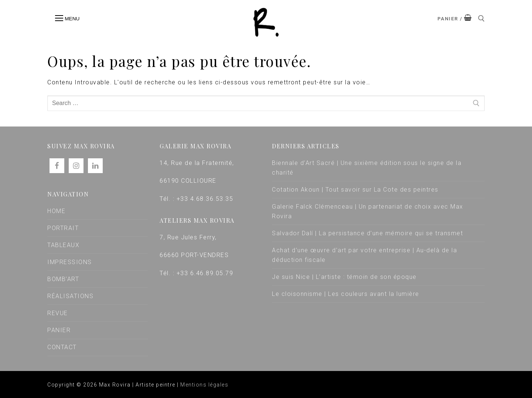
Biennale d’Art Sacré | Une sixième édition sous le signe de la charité (367, 168)
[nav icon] (67, 18)
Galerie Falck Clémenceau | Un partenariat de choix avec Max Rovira (368, 211)
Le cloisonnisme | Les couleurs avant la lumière (346, 294)
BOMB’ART (63, 279)
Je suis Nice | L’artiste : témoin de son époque (344, 277)
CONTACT (62, 347)
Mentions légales (204, 385)
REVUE (58, 313)
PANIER (59, 330)
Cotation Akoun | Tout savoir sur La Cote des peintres (355, 190)
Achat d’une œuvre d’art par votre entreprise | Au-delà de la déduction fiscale (364, 255)
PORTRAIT (63, 228)
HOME (56, 211)
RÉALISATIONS (70, 296)
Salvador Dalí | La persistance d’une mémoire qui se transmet (367, 233)
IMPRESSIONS (70, 262)
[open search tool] (481, 18)
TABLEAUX (63, 245)
